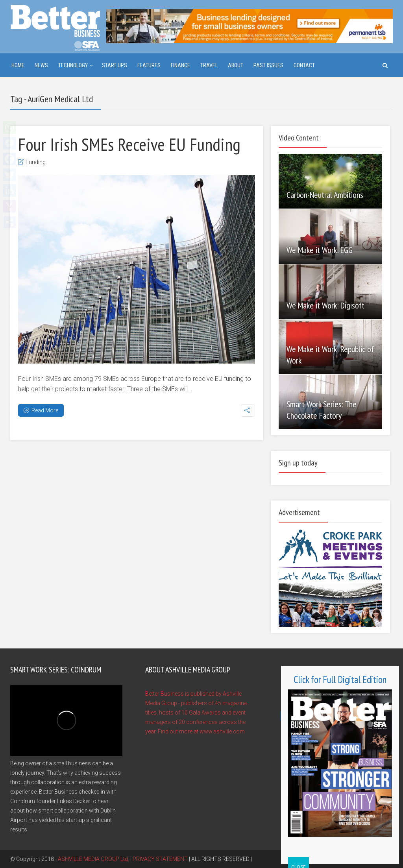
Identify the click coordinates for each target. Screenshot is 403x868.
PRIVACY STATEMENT (160, 859)
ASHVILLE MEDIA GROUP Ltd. (93, 859)
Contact (304, 65)
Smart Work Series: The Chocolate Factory (322, 410)
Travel (209, 65)
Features (149, 65)
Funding (36, 162)
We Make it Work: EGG (320, 250)
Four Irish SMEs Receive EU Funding (129, 144)
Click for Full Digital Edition (340, 680)
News (41, 65)
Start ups (115, 65)
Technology (73, 65)
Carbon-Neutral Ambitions (325, 195)
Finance (180, 65)
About (236, 65)
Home (18, 65)
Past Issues (268, 65)
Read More (41, 410)
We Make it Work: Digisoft (325, 305)
